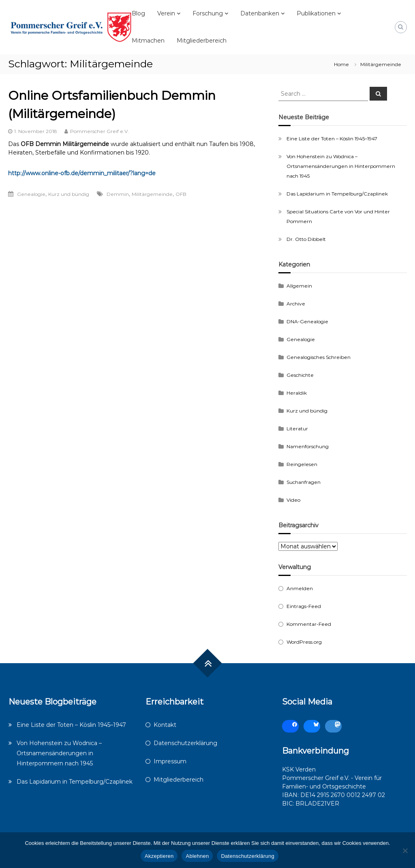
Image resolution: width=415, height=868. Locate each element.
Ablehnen (197, 856)
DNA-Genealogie (307, 321)
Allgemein (299, 286)
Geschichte (300, 375)
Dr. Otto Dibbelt (306, 239)
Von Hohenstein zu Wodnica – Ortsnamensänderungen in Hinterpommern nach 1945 (341, 166)
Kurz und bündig (69, 194)
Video (293, 500)
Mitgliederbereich (202, 41)
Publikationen (316, 13)
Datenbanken (260, 13)
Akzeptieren (159, 856)
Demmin (118, 194)
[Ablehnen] (405, 851)
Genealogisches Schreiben (319, 357)
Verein (166, 13)
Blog (138, 13)
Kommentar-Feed (309, 624)
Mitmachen (148, 41)
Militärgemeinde (152, 194)
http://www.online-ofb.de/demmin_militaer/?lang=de (82, 173)
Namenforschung (308, 446)
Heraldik (297, 393)
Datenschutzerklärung (185, 743)
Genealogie (31, 194)
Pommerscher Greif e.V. (99, 131)
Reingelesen (302, 464)
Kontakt (165, 725)
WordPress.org (304, 642)
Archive (296, 304)
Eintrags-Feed (304, 606)
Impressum (170, 761)
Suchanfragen (304, 482)
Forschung (208, 13)
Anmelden (300, 588)
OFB (181, 194)
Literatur (297, 429)
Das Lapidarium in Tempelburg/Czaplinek (337, 194)
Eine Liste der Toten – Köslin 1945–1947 (332, 139)
